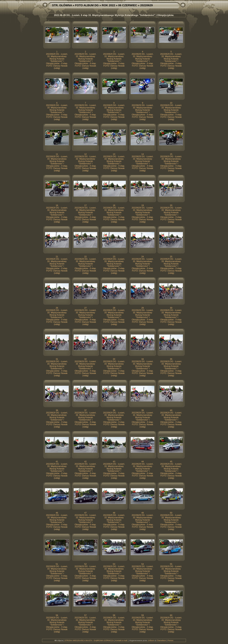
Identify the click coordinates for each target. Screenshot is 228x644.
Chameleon (161, 640)
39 (143, 410)
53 (114, 564)
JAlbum (151, 640)
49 (143, 513)
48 (114, 513)
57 (85, 615)
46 (57, 513)
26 (57, 308)
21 (57, 257)
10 (171, 103)
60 (171, 615)
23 (114, 257)
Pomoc (171, 640)
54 (143, 564)
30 (171, 308)
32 (85, 359)
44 (143, 462)
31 (57, 359)
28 (114, 308)
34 (143, 359)
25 (171, 257)
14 (143, 154)
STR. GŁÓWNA (62, 5)
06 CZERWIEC (128, 5)
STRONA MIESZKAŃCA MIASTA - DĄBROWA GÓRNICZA (89, 640)
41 (57, 462)
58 (114, 615)
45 (171, 462)
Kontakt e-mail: (121, 640)
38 (114, 410)
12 (85, 154)
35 (171, 359)
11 (57, 154)
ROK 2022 (109, 5)
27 (85, 308)
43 (114, 462)
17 (85, 205)
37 (85, 410)
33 (114, 359)
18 (114, 205)
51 (57, 564)
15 (171, 154)
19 (143, 205)
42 (85, 462)
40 (171, 410)
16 (57, 205)
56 (57, 615)
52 (85, 564)
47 (85, 513)
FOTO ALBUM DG (87, 5)
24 (143, 257)
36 (57, 410)
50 (171, 513)
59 (143, 615)
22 (85, 257)
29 (143, 308)
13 (114, 154)
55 (171, 564)
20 (171, 205)
